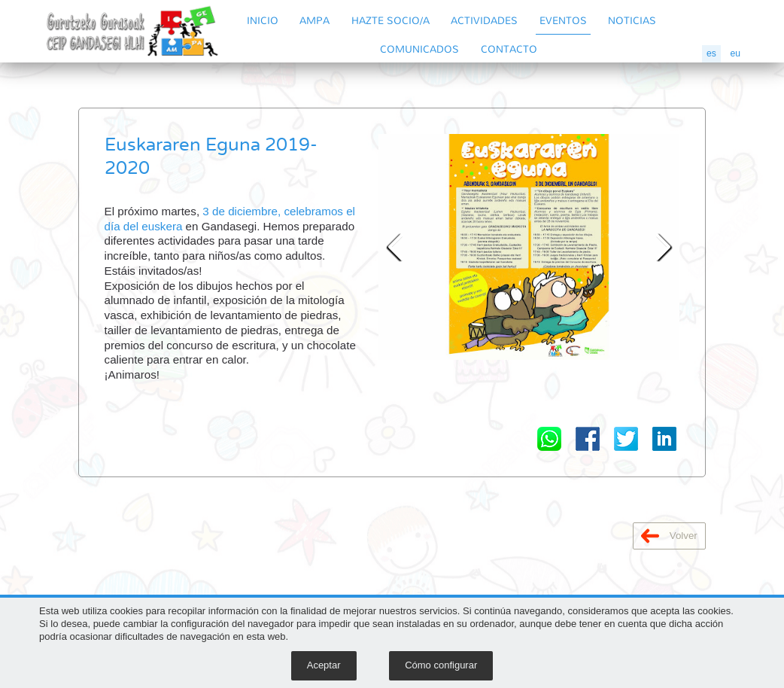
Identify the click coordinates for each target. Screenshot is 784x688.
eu (735, 53)
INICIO (263, 20)
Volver (669, 536)
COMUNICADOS (419, 49)
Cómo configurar (441, 665)
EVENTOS (563, 20)
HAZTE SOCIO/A (390, 20)
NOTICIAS (632, 20)
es (711, 53)
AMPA (315, 20)
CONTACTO (509, 49)
